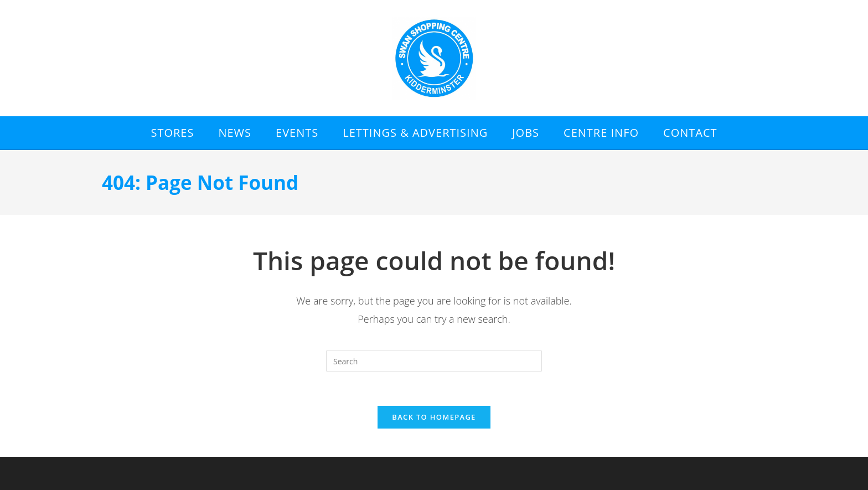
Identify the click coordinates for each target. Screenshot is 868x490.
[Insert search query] (434, 361)
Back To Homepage (434, 417)
